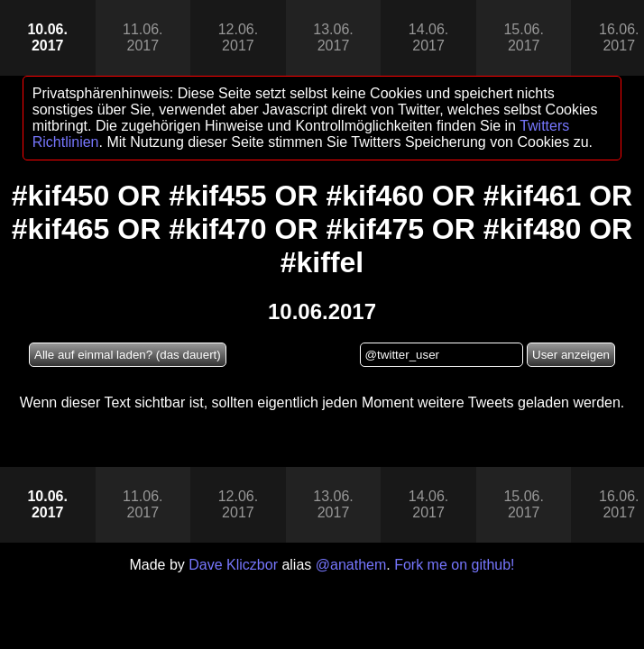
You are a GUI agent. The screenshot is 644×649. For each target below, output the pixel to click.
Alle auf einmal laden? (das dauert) (128, 355)
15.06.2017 (523, 37)
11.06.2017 (143, 37)
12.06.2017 (238, 37)
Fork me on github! (454, 565)
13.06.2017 (333, 37)
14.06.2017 (428, 37)
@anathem (351, 565)
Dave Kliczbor (233, 565)
